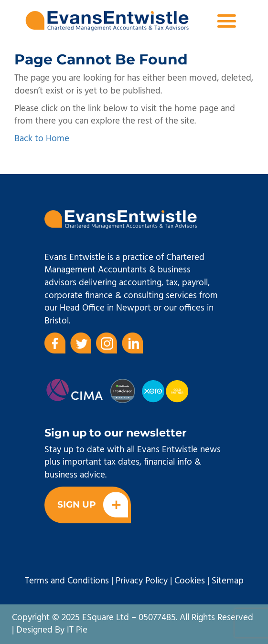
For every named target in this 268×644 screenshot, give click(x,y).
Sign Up (93, 505)
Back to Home (42, 139)
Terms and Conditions (67, 581)
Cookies (190, 581)
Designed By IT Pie (52, 630)
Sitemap (228, 581)
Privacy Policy (142, 581)
